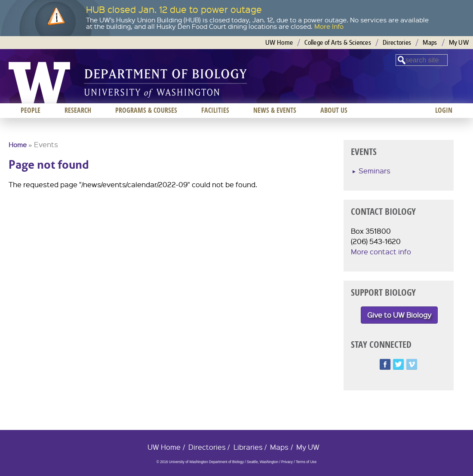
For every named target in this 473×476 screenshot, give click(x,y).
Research (78, 110)
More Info (329, 26)
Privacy (287, 462)
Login (444, 110)
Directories (397, 42)
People (31, 110)
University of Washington (39, 83)
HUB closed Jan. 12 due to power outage (174, 9)
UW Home (279, 42)
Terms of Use (306, 462)
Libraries (248, 447)
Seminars (375, 171)
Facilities (215, 110)
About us (334, 110)
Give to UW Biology (399, 315)
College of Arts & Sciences (338, 42)
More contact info (381, 252)
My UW (459, 42)
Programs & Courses (146, 110)
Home (18, 145)
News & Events (275, 110)
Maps (430, 42)
